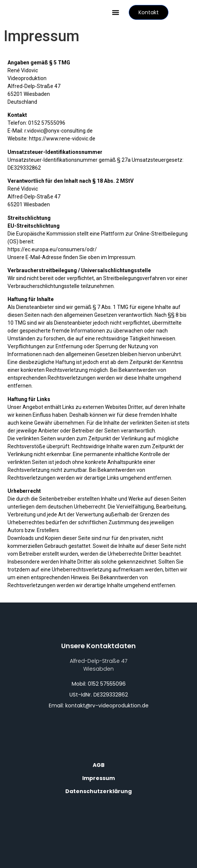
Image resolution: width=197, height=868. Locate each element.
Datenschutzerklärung (98, 791)
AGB (99, 765)
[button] (116, 12)
